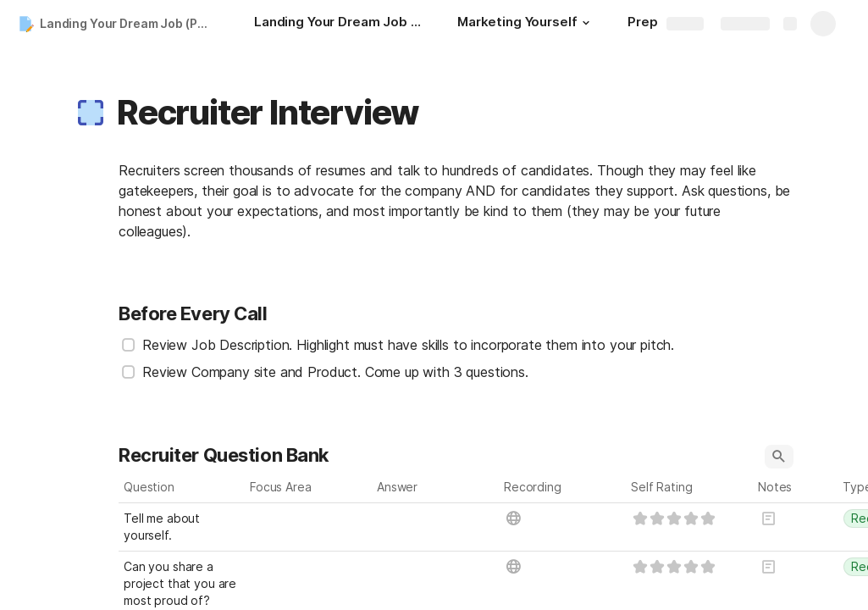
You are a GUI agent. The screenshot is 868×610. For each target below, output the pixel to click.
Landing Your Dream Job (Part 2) (130, 23)
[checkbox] (129, 345)
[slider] (674, 518)
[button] (585, 23)
